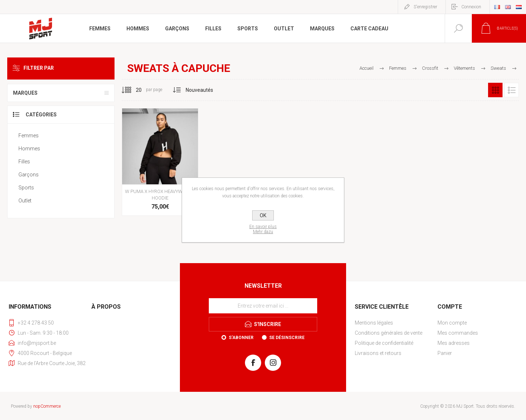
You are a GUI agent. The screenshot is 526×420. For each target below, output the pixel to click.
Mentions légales (374, 323)
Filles (24, 162)
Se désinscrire (287, 338)
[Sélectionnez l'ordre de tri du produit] (200, 90)
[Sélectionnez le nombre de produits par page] (133, 90)
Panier (445, 353)
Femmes (29, 136)
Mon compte (452, 323)
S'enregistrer (425, 7)
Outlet (25, 201)
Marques (25, 93)
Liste (512, 90)
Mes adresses (454, 343)
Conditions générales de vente (389, 333)
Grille (495, 90)
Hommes (29, 149)
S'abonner (241, 338)
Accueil (367, 68)
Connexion (471, 7)
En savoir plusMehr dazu (263, 229)
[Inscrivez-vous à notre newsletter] (263, 306)
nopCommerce (47, 406)
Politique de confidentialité (384, 343)
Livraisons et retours (378, 353)
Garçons (29, 175)
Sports (26, 188)
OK (263, 215)
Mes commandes (458, 333)
